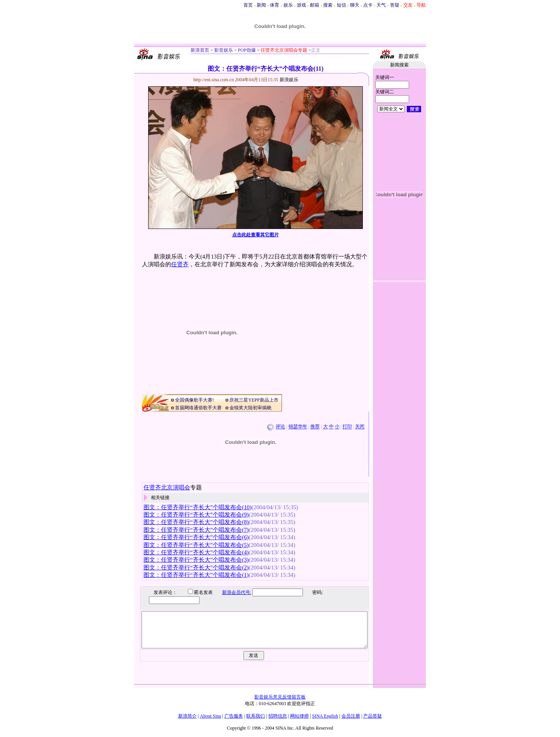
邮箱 (315, 5)
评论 (280, 427)
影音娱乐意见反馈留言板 (280, 697)
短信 (341, 5)
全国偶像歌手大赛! (194, 400)
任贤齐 (180, 264)
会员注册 (351, 716)
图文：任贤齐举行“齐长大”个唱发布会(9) (196, 515)
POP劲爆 (246, 50)
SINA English (325, 716)
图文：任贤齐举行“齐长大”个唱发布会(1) (196, 575)
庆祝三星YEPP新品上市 (254, 400)
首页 (248, 5)
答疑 (395, 5)
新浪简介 (187, 716)
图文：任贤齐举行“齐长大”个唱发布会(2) (196, 568)
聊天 (355, 5)
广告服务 (234, 716)
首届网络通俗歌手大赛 (198, 408)
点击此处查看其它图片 (255, 235)
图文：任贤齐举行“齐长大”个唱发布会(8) (196, 522)
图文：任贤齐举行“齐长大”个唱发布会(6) (196, 537)
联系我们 (255, 716)
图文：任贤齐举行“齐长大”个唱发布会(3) (196, 560)
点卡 (368, 5)
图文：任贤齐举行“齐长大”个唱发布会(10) (198, 507)
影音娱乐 (224, 50)
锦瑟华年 (298, 427)
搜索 (328, 5)
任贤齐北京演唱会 (167, 487)
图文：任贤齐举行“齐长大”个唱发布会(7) (196, 530)
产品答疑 (373, 716)
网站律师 (299, 716)
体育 (275, 5)
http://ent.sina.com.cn (214, 80)
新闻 (261, 5)
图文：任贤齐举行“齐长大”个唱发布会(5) (196, 545)
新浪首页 (200, 50)
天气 (381, 5)
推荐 (315, 427)
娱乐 (288, 5)
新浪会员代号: (231, 592)
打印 (347, 427)
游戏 (301, 5)
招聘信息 (278, 716)
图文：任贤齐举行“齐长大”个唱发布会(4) (196, 552)
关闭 (360, 427)
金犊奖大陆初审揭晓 (250, 408)
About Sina (210, 716)
